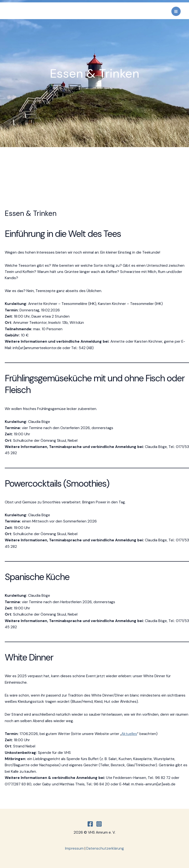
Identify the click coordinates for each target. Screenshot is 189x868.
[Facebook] (90, 824)
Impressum (74, 848)
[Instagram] (99, 824)
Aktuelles (129, 734)
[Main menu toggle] (176, 11)
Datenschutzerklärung (105, 848)
